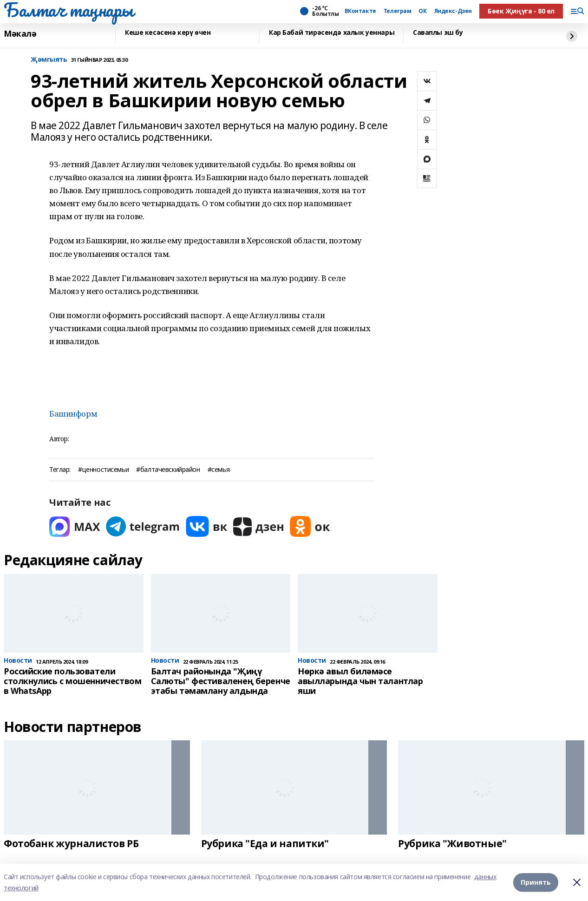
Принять (536, 882)
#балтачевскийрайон (168, 470)
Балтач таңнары (68, 10)
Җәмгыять (49, 60)
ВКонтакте (360, 11)
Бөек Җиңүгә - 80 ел (521, 11)
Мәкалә (20, 34)
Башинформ (73, 414)
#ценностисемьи (103, 470)
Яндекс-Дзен (453, 11)
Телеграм (398, 11)
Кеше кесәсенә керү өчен (168, 33)
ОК (422, 11)
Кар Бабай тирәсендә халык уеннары (332, 33)
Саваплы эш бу (438, 33)
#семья (219, 470)
